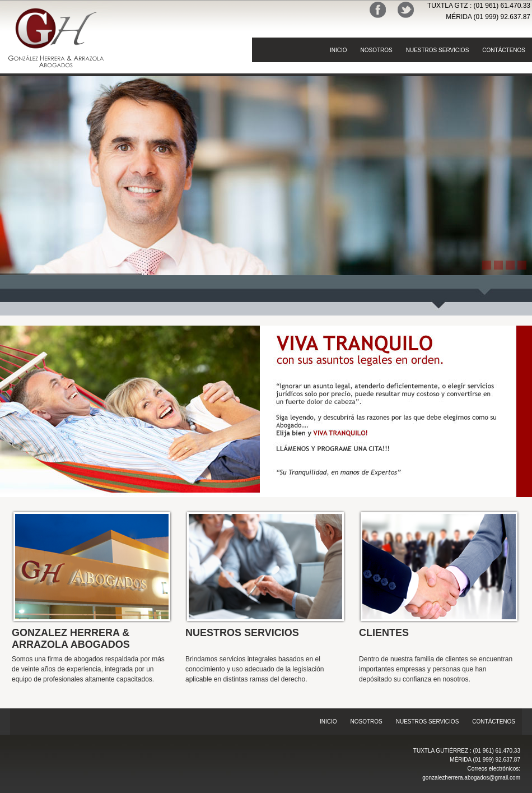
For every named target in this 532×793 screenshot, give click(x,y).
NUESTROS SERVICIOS (438, 50)
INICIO (339, 50)
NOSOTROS (376, 50)
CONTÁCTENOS (504, 50)
